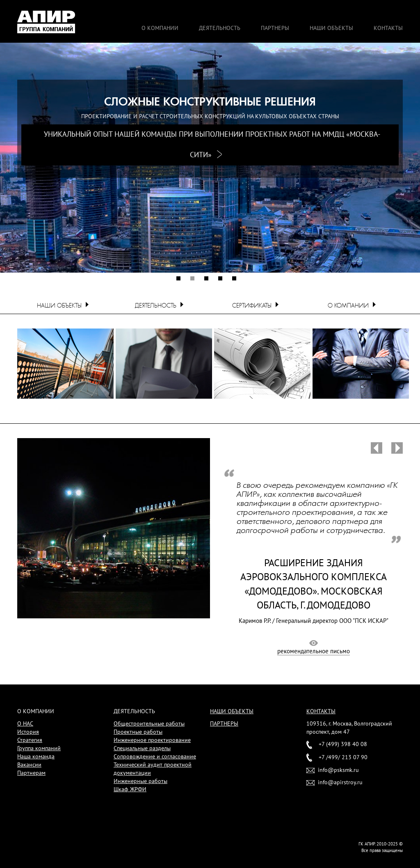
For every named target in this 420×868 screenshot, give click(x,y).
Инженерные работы (140, 781)
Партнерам (31, 773)
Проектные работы (138, 732)
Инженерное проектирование (152, 740)
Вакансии (29, 765)
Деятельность (220, 28)
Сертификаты (252, 305)
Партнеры (275, 28)
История (28, 732)
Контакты (388, 28)
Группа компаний (39, 748)
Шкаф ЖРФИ (130, 789)
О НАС (25, 723)
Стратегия (30, 740)
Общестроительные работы (149, 723)
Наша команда (36, 756)
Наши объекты (331, 28)
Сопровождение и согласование (155, 756)
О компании (160, 28)
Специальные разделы (142, 748)
